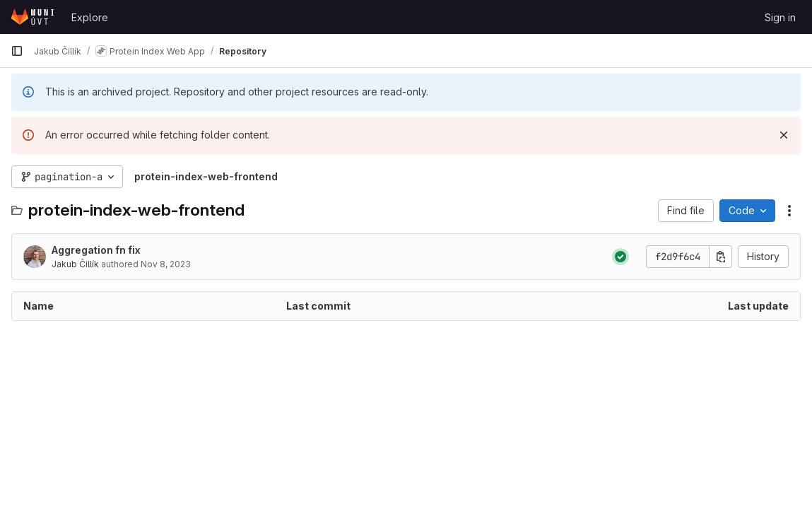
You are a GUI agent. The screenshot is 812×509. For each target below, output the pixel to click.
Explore (90, 17)
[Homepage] (34, 17)
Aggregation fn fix (96, 250)
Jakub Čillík (75, 264)
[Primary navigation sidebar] (17, 51)
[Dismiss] (784, 135)
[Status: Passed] (620, 257)
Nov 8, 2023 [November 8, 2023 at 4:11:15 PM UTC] (166, 264)
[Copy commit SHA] (721, 257)
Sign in (780, 17)
